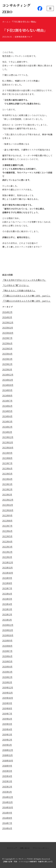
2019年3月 (7, 734)
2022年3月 (7, 547)
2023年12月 (8, 437)
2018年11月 (7, 755)
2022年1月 (7, 557)
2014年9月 (7, 813)
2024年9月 (7, 390)
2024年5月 (7, 411)
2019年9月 (7, 703)
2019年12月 (8, 687)
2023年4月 (7, 479)
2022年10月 (8, 510)
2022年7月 (7, 526)
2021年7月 (7, 588)
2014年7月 (7, 823)
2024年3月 (7, 421)
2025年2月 (7, 364)
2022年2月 (7, 552)
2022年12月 (8, 500)
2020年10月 (8, 635)
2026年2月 (7, 312)
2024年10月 (8, 385)
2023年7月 (7, 463)
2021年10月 (8, 573)
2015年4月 (7, 776)
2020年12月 (8, 625)
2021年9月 (7, 578)
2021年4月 (7, 604)
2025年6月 (7, 343)
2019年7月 (7, 714)
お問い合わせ (25, 848)
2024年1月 (7, 432)
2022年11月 (8, 505)
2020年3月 (7, 672)
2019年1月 (7, 745)
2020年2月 (7, 677)
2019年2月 (7, 740)
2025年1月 (7, 369)
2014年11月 (7, 802)
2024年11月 (8, 380)
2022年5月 (7, 536)
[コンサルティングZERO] (18, 8)
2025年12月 (8, 322)
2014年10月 (8, 807)
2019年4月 (7, 729)
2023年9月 (7, 453)
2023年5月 (7, 474)
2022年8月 (7, 521)
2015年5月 (7, 771)
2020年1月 (7, 682)
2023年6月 (7, 468)
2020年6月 (7, 656)
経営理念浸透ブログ (24, 37)
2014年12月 (8, 797)
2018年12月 (8, 750)
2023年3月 (7, 484)
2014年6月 (7, 828)
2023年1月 (7, 495)
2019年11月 (7, 693)
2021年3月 (7, 609)
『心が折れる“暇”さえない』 (16, 285)
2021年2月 (7, 614)
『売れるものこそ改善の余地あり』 (19, 290)
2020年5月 (7, 661)
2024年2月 (7, 427)
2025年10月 (8, 333)
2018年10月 (8, 761)
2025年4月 (7, 354)
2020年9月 (7, 641)
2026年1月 (7, 317)
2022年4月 (7, 542)
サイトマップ (12, 848)
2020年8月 (7, 646)
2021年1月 (7, 620)
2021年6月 (7, 594)
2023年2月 (7, 489)
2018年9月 (7, 766)
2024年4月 (7, 416)
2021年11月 (7, 568)
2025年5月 (7, 349)
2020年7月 (7, 651)
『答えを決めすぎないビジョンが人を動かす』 (24, 280)
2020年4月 (7, 667)
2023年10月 (8, 448)
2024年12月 (8, 375)
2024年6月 (7, 406)
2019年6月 (7, 719)
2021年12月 (8, 562)
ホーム (5, 22)
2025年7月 (7, 338)
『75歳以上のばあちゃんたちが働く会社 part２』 (27, 296)
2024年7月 (7, 401)
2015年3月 (7, 781)
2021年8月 (7, 583)
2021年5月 (7, 599)
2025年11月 (8, 328)
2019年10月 (8, 698)
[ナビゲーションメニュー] (50, 8)
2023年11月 (8, 442)
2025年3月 (7, 359)
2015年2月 (7, 787)
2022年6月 (7, 531)
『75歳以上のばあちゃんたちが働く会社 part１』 (27, 301)
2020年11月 (8, 630)
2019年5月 (7, 724)
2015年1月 (7, 792)
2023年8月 (7, 458)
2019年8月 (7, 708)
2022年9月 (7, 515)
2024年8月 (7, 396)
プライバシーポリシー (41, 848)
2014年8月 (7, 818)
